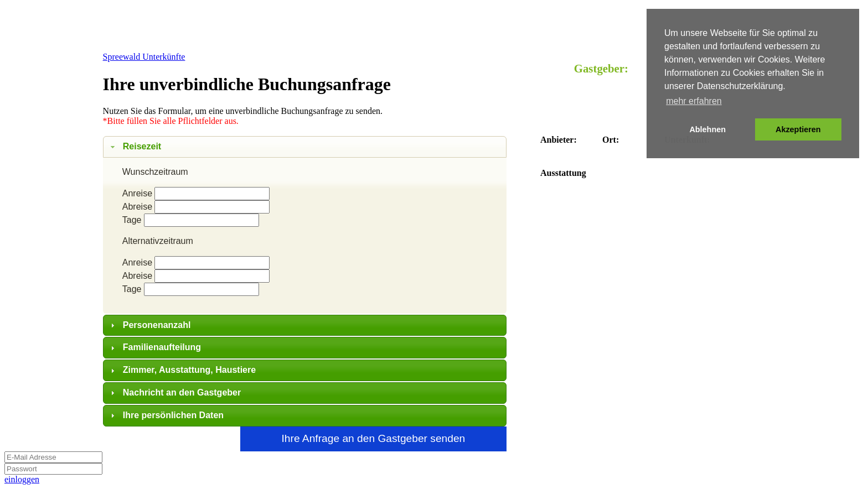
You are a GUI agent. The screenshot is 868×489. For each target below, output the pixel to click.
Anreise (137, 193)
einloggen (22, 479)
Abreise (137, 207)
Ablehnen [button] (707, 129)
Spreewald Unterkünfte (144, 57)
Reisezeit (142, 146)
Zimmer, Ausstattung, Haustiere (189, 370)
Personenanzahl (157, 325)
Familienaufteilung (162, 347)
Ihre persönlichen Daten (173, 415)
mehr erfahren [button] (694, 101)
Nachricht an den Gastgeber (182, 392)
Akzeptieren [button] (798, 129)
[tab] (305, 147)
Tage (132, 220)
